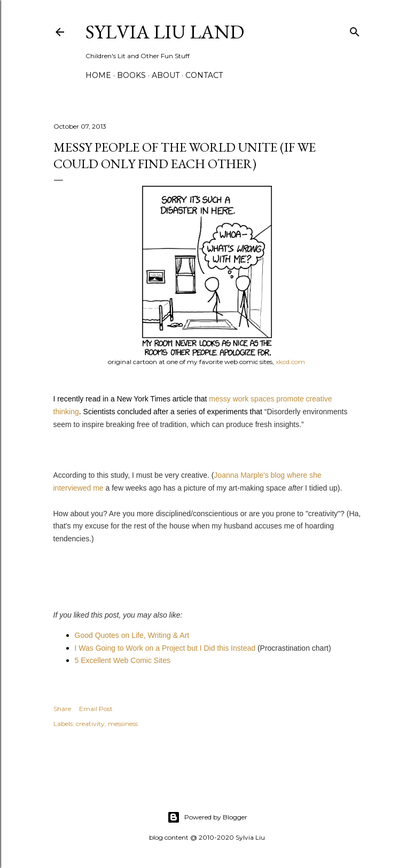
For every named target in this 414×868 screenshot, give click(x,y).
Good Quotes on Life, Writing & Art (132, 635)
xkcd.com (290, 362)
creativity (90, 724)
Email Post (96, 709)
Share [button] (62, 709)
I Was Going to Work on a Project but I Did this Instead (165, 648)
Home (98, 75)
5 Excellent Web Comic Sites (123, 660)
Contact (204, 75)
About (166, 75)
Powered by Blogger (207, 817)
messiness (123, 724)
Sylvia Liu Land (165, 32)
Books (131, 75)
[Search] (355, 30)
